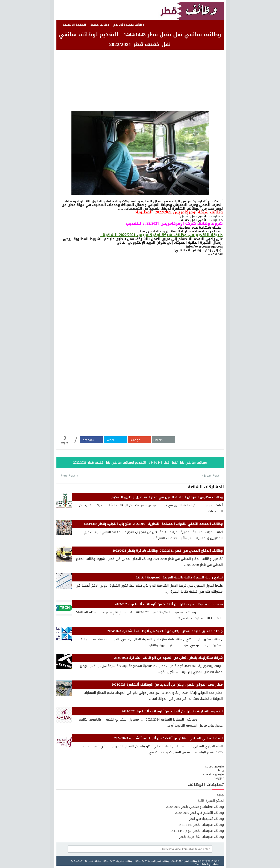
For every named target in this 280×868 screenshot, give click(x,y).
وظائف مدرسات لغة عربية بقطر (202, 837)
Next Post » (210, 475)
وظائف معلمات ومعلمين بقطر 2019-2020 (195, 807)
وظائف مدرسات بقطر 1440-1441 (201, 825)
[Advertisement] (140, 81)
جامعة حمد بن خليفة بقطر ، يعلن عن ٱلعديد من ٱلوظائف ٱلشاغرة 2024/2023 (165, 631)
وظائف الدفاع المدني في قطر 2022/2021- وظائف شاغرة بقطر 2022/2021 (167, 551)
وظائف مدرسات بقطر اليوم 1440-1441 (197, 831)
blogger (219, 778)
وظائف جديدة (100, 25)
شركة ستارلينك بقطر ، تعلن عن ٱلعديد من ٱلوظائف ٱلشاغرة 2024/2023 (168, 658)
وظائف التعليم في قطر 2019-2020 (200, 813)
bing (221, 770)
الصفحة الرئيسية (74, 25)
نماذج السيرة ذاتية (211, 801)
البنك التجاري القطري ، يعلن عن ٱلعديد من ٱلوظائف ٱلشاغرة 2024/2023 (168, 738)
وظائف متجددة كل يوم (129, 25)
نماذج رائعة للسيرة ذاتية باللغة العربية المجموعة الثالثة (179, 577)
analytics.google (213, 774)
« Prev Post (70, 475)
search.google (215, 766)
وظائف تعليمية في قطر (207, 819)
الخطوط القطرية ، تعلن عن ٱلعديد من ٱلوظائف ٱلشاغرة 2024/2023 (172, 711)
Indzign (215, 864)
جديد (220, 795)
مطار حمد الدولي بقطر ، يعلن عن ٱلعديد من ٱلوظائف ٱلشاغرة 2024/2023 (167, 685)
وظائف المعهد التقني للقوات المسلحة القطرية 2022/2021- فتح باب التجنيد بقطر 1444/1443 (153, 524)
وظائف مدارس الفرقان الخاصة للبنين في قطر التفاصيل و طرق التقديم (167, 497)
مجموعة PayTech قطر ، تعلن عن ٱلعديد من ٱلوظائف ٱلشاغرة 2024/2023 (169, 604)
